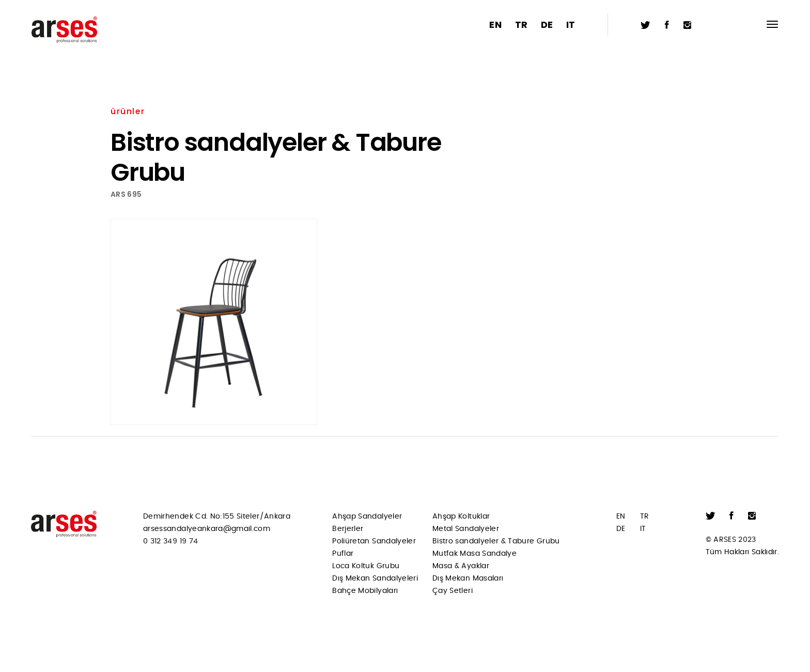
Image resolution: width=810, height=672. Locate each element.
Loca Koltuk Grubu (366, 566)
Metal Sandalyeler (466, 529)
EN (495, 25)
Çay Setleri (453, 591)
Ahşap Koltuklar (461, 517)
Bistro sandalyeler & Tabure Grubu (496, 541)
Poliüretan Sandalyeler (374, 541)
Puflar (343, 554)
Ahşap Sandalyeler (367, 517)
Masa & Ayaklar (461, 566)
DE (547, 25)
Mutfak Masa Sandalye (474, 554)
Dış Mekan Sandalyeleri (375, 579)
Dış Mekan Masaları (468, 579)
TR (521, 25)
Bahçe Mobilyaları (365, 591)
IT (571, 25)
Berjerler (348, 529)
